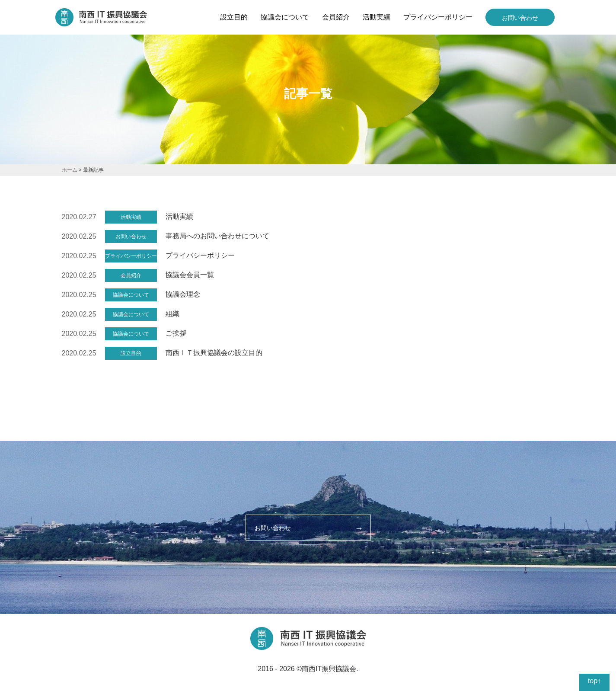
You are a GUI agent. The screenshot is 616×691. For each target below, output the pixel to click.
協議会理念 (183, 294)
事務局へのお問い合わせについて (217, 236)
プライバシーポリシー (438, 17)
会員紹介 (336, 17)
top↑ (594, 681)
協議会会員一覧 (190, 275)
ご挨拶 (176, 333)
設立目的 (234, 17)
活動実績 (377, 17)
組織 (172, 314)
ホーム (70, 170)
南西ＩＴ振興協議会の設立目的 (214, 353)
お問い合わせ (520, 18)
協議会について (285, 17)
